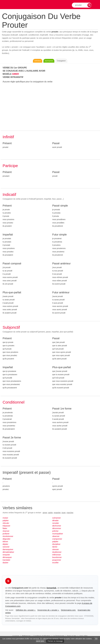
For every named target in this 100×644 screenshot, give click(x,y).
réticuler (6, 523)
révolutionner (8, 536)
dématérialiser (8, 552)
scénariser (57, 518)
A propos (16, 636)
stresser (56, 549)
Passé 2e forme (12, 437)
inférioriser (57, 555)
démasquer (7, 557)
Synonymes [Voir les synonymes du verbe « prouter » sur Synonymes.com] (49, 61)
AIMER (15, 74)
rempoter (6, 555)
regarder (57, 513)
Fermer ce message (55, 641)
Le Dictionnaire (59, 636)
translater (6, 560)
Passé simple (60, 206)
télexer (5, 542)
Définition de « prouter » (26, 610)
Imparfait (8, 235)
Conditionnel (14, 402)
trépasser (6, 526)
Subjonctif (11, 327)
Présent (7, 143)
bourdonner (57, 557)
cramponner (57, 539)
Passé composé (12, 263)
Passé (56, 143)
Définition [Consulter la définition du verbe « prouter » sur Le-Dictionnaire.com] (38, 61)
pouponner (57, 560)
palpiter (6, 520)
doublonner (57, 552)
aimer (45, 513)
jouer (64, 513)
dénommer (57, 528)
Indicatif (9, 194)
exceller (55, 563)
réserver (6, 531)
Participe (10, 166)
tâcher (55, 547)
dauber (5, 563)
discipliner (56, 544)
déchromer (57, 526)
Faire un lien (72, 636)
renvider (56, 523)
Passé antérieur (62, 263)
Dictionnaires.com (69, 610)
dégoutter (6, 539)
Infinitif (8, 137)
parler (50, 513)
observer (56, 536)
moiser (5, 518)
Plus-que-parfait (12, 292)
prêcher (55, 531)
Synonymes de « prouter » (48, 610)
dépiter (5, 544)
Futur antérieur (61, 292)
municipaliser (58, 534)
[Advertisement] (50, 107)
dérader (55, 520)
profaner (6, 534)
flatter (5, 528)
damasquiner (8, 549)
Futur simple (60, 235)
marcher (70, 513)
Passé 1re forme (62, 409)
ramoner (6, 547)
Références (26, 636)
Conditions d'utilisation (42, 636)
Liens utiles (83, 636)
